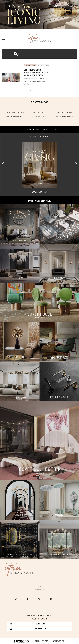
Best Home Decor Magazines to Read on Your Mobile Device (36, 72)
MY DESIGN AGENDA (65, 112)
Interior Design (30, 65)
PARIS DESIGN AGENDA (14, 116)
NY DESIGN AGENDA (39, 116)
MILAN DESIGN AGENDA (65, 116)
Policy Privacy (39, 590)
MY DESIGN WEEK (39, 112)
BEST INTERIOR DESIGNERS (14, 112)
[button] (76, 164)
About (39, 586)
